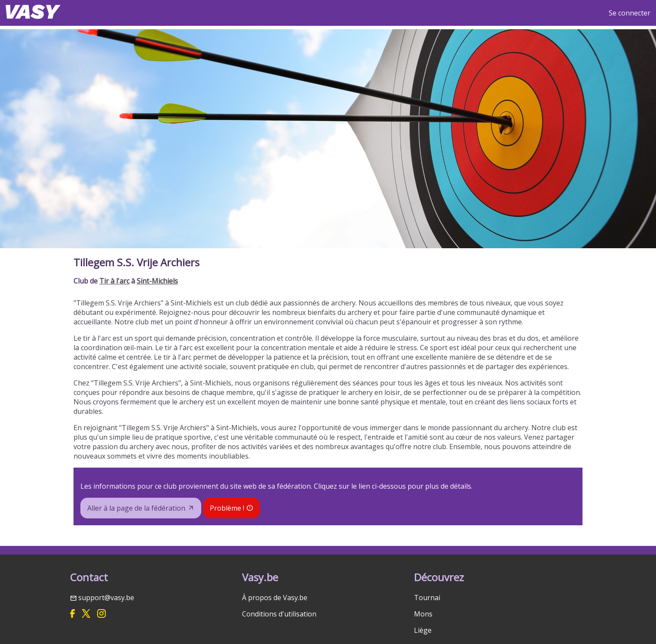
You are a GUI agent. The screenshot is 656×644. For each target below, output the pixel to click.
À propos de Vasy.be (275, 598)
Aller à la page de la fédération (136, 508)
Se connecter (630, 13)
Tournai (427, 598)
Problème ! (227, 508)
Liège (423, 630)
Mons (423, 614)
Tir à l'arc (114, 281)
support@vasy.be (106, 598)
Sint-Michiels (157, 281)
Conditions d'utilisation (279, 614)
